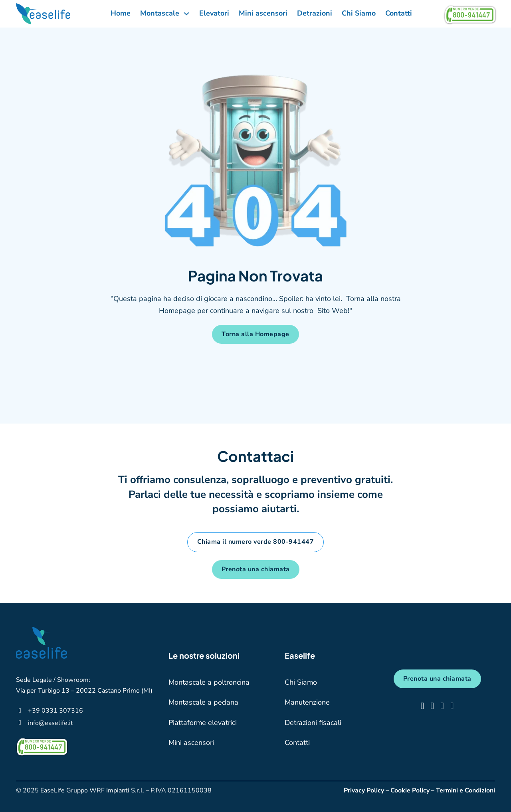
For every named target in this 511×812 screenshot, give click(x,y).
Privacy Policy (364, 790)
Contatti (399, 13)
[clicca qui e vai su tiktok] (442, 706)
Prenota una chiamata (256, 569)
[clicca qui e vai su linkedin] (452, 706)
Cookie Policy (410, 790)
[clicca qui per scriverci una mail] (51, 723)
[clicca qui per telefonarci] (55, 710)
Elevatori (214, 13)
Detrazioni (315, 13)
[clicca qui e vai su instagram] (432, 706)
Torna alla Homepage (255, 334)
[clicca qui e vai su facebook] (423, 706)
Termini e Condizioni (465, 790)
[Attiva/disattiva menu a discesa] (186, 13)
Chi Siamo (359, 13)
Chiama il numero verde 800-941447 (256, 542)
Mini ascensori (263, 13)
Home (121, 13)
